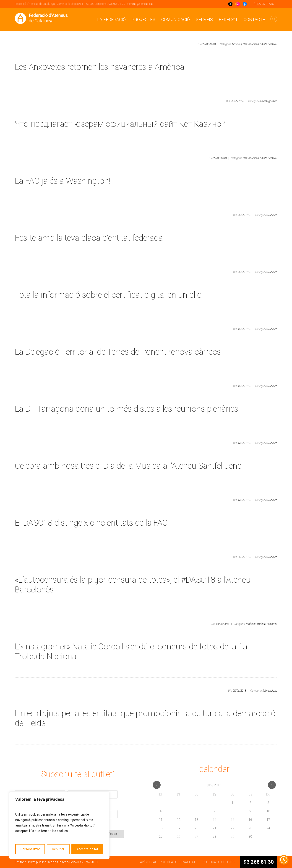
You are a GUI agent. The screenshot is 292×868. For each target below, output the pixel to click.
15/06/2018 (244, 329)
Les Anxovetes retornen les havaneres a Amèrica (100, 67)
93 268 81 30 (117, 4)
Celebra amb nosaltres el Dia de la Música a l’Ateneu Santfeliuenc (128, 466)
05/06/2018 (244, 557)
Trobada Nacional (267, 624)
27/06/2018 (220, 158)
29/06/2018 (209, 44)
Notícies (272, 215)
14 (214, 820)
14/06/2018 (244, 443)
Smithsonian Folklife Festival (260, 44)
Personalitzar (30, 849)
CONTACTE (254, 19)
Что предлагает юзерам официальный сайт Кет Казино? (120, 124)
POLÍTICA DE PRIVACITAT (178, 862)
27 (196, 837)
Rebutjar (58, 849)
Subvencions (270, 691)
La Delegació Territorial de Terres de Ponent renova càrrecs (118, 352)
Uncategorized (269, 101)
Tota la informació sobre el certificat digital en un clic (108, 295)
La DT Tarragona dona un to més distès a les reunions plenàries (126, 409)
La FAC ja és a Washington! (63, 181)
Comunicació (176, 19)
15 (232, 820)
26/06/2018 (244, 215)
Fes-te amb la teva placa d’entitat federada (89, 238)
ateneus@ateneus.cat (140, 4)
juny (214, 785)
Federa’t (228, 19)
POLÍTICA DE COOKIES (219, 862)
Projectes (143, 19)
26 (179, 837)
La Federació (111, 19)
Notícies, (237, 44)
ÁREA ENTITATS (264, 4)
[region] (59, 825)
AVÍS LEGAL (148, 862)
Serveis (204, 19)
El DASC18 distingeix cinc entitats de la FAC (91, 523)
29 (232, 837)
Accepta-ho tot (87, 849)
